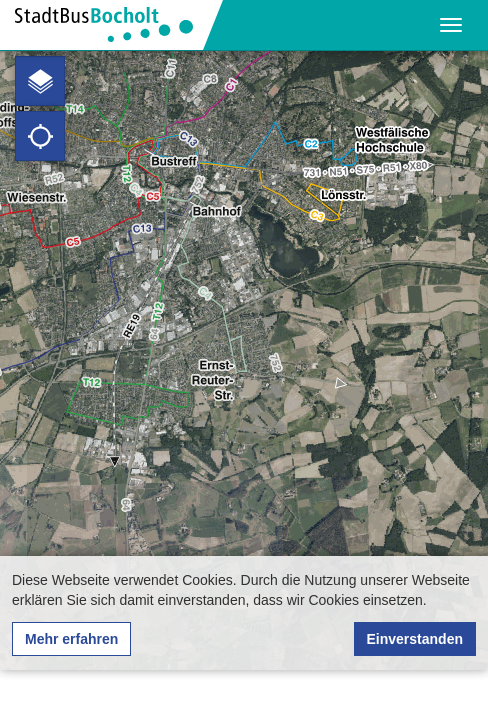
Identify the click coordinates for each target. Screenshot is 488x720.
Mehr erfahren (71, 639)
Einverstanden (415, 639)
